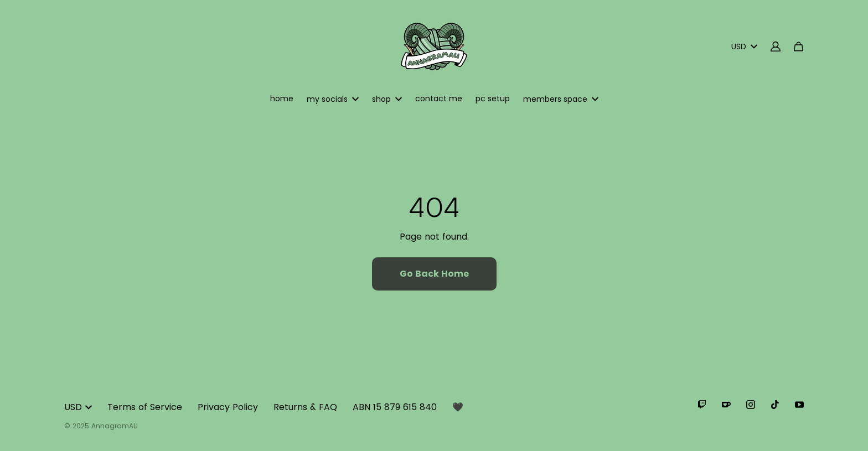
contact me (439, 99)
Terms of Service (145, 407)
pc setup (493, 99)
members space (561, 99)
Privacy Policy (228, 407)
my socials (333, 99)
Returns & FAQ (305, 407)
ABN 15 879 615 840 (395, 407)
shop (387, 99)
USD (744, 46)
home (282, 99)
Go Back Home (434, 274)
